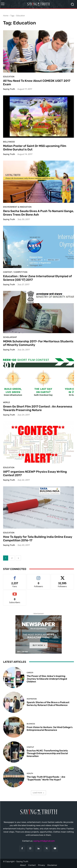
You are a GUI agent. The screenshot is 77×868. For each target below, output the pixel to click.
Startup (30, 747)
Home (6, 16)
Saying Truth (9, 89)
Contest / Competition (15, 272)
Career (30, 673)
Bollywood (9, 142)
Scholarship (10, 337)
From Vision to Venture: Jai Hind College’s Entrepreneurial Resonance (50, 729)
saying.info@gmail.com (44, 841)
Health (30, 773)
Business (31, 724)
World (6, 402)
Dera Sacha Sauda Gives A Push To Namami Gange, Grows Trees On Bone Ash (38, 213)
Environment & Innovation (17, 207)
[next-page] (18, 558)
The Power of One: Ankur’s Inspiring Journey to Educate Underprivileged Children (47, 679)
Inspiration (32, 699)
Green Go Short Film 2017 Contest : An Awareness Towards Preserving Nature (38, 408)
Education (9, 77)
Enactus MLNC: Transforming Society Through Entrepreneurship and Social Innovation (47, 753)
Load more (38, 793)
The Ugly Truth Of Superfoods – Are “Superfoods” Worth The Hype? (46, 778)
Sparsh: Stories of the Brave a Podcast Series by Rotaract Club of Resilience (48, 704)
